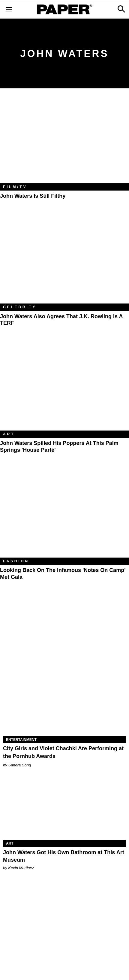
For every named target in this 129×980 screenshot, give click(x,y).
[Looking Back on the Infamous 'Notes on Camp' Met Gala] (64, 515)
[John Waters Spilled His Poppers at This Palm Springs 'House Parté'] (64, 388)
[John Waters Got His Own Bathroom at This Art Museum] (64, 809)
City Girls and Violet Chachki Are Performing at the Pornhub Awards (63, 752)
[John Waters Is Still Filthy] (64, 140)
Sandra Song (19, 765)
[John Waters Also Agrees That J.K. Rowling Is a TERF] (64, 261)
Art (9, 434)
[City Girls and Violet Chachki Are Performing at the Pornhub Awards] (64, 705)
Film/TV (15, 187)
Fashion (16, 561)
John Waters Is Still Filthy (33, 196)
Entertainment (21, 740)
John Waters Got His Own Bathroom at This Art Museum (64, 856)
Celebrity (20, 307)
